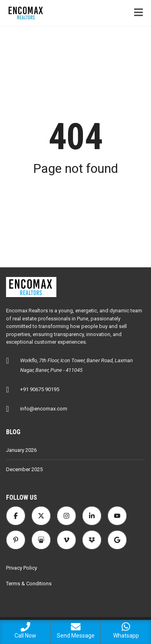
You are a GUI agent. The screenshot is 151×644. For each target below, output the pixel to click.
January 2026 (21, 450)
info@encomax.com (44, 409)
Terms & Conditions (29, 583)
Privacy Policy (22, 568)
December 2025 (24, 469)
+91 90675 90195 (40, 389)
